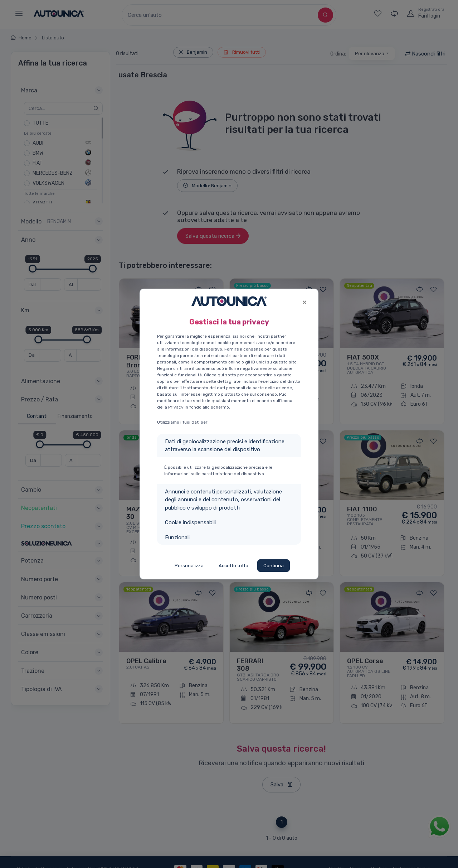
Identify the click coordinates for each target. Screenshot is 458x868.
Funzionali (177, 537)
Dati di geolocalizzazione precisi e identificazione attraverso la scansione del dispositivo (225, 446)
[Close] (304, 301)
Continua (274, 566)
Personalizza (189, 566)
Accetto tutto (233, 566)
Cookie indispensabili (190, 522)
